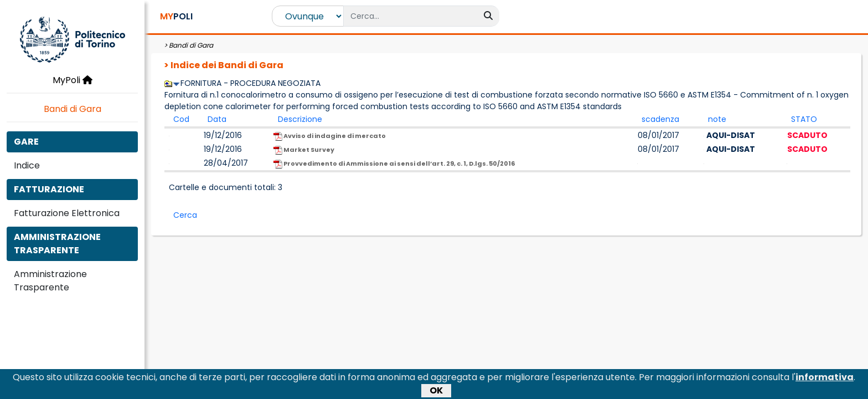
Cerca (185, 215)
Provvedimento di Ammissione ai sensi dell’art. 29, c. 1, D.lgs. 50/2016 (394, 164)
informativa (825, 379)
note (717, 119)
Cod (181, 119)
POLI (176, 16)
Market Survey (304, 150)
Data (217, 119)
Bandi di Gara (73, 109)
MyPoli (73, 80)
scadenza (660, 119)
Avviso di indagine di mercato (330, 136)
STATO (804, 119)
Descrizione (300, 119)
